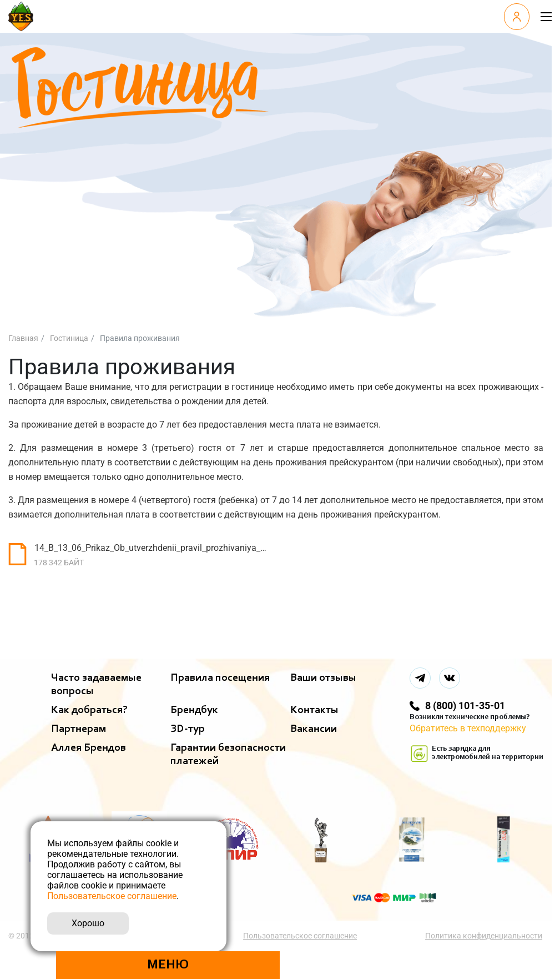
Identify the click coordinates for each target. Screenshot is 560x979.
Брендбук (194, 710)
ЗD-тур (188, 729)
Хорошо (88, 923)
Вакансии (314, 729)
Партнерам (79, 729)
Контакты (314, 710)
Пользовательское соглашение (301, 936)
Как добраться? (89, 710)
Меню (168, 965)
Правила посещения (220, 678)
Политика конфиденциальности (485, 936)
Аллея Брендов (89, 748)
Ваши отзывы (323, 678)
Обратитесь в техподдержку (468, 728)
